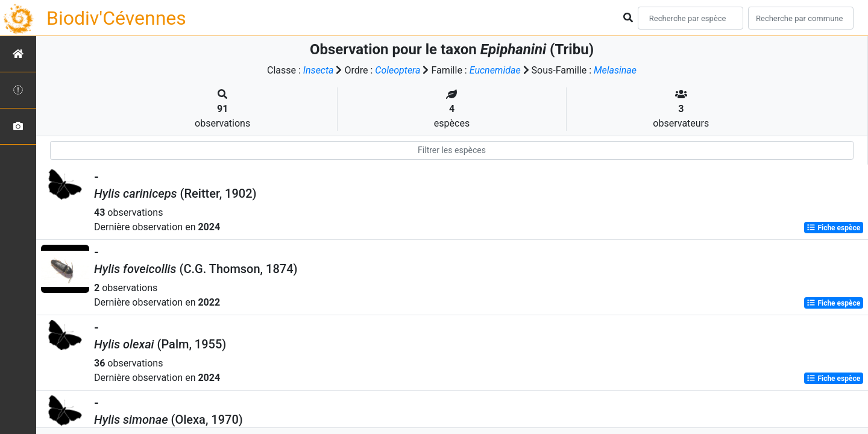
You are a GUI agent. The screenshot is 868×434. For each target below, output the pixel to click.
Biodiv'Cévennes (116, 18)
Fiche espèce (833, 228)
